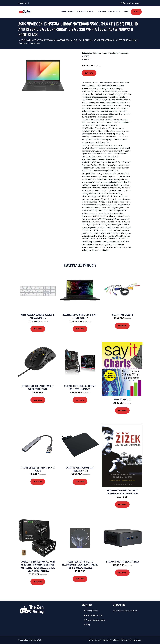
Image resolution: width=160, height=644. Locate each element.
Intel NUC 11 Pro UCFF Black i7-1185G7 (122, 562)
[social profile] (28, 3)
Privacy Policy (127, 640)
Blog (127, 12)
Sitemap (137, 640)
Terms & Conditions (111, 640)
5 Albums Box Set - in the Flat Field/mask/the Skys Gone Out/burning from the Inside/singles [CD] (80, 565)
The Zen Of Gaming (86, 12)
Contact (98, 640)
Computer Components (102, 53)
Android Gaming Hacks (109, 12)
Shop (136, 12)
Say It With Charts (122, 399)
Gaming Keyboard (121, 53)
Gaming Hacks (66, 12)
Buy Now (89, 73)
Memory (85, 56)
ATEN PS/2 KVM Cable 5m (122, 315)
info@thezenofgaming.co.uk (130, 3)
